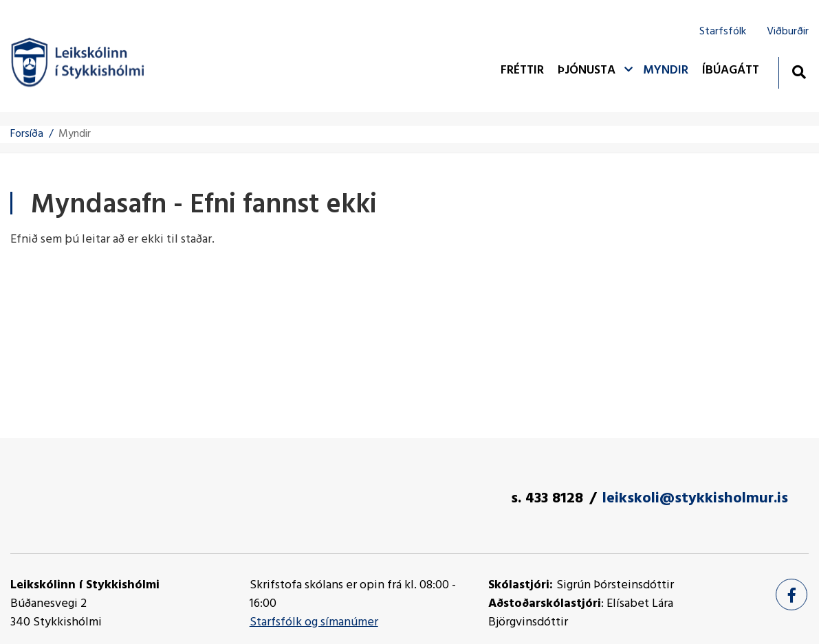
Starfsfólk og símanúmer (314, 622)
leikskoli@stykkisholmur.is (695, 499)
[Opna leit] (799, 72)
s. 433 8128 (547, 499)
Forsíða (27, 134)
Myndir (75, 134)
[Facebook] (791, 595)
